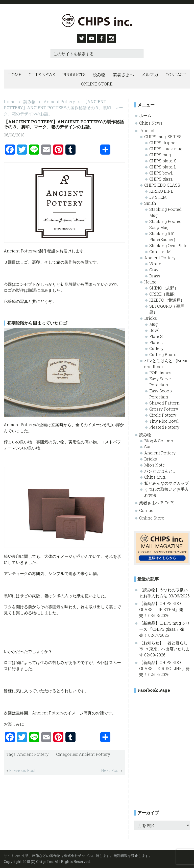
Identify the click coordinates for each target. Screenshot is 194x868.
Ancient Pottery (33, 752)
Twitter (80, 38)
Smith (150, 201)
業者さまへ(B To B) (157, 501)
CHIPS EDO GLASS (162, 183)
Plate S (156, 335)
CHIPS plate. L (163, 165)
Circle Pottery (163, 413)
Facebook (103, 38)
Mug (153, 322)
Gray (154, 268)
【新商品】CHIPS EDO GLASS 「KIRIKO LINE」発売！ (164, 667)
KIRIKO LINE (161, 189)
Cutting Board (163, 353)
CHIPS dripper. (163, 141)
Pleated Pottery (164, 425)
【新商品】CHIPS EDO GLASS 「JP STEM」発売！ (161, 608)
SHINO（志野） (164, 286)
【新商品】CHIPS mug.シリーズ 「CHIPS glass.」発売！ (164, 627)
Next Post (110, 769)
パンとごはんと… (160, 469)
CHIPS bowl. (161, 171)
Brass (155, 274)
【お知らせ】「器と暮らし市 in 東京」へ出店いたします (164, 647)
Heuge (150, 280)
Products (148, 129)
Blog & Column (159, 439)
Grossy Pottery (164, 407)
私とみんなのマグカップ (166, 481)
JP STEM (158, 195)
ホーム (145, 114)
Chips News (151, 121)
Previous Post (22, 769)
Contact (147, 509)
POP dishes (160, 371)
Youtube (91, 38)
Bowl (154, 328)
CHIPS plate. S (163, 159)
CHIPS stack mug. (166, 147)
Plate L (156, 341)
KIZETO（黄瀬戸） (167, 298)
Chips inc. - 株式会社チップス (97, 21)
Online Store (152, 516)
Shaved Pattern (164, 401)
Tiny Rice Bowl (164, 419)
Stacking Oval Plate (168, 244)
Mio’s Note (154, 463)
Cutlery (156, 347)
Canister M (160, 250)
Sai (147, 445)
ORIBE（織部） (164, 292)
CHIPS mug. (160, 153)
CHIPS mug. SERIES (163, 135)
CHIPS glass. (161, 177)
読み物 (145, 433)
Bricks (151, 316)
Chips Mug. (155, 475)
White (155, 262)
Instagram (114, 38)
